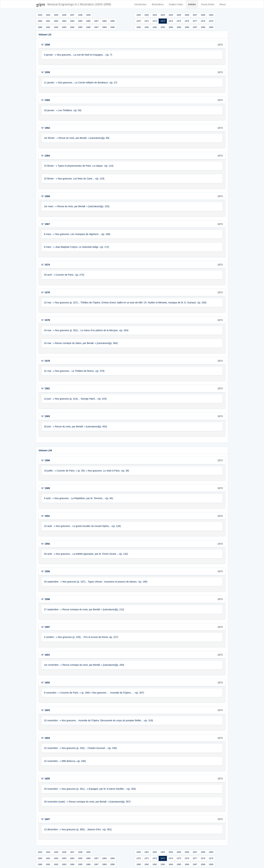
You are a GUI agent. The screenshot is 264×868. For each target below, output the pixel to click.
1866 (88, 21)
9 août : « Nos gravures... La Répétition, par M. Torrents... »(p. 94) (78, 498)
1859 (211, 15)
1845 (56, 15)
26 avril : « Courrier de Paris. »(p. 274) (64, 275)
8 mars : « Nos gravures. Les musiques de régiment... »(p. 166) (77, 234)
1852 (155, 15)
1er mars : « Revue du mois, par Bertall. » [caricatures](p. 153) (77, 206)
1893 (163, 27)
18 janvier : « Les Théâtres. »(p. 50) (63, 110)
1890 (139, 27)
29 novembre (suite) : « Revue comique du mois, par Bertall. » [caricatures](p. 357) (87, 802)
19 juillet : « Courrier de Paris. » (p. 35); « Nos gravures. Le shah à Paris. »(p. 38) (86, 471)
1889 (112, 27)
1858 (203, 15)
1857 (195, 15)
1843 (40, 15)
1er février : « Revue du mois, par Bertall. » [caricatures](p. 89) (77, 138)
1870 (139, 21)
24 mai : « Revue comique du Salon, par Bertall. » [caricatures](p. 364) (81, 343)
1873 (163, 21)
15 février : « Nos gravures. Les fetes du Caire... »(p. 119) (74, 179)
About (222, 4)
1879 (211, 21)
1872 (155, 21)
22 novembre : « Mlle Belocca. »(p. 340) (65, 761)
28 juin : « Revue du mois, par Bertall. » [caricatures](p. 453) (76, 427)
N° (46, 45)
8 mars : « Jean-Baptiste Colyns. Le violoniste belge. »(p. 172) (77, 247)
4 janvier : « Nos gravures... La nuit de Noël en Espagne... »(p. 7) (78, 55)
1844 (48, 15)
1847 (72, 15)
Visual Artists (208, 4)
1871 (147, 21)
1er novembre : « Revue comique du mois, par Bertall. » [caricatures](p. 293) (84, 665)
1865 (80, 21)
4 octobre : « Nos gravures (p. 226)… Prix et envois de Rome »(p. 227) (81, 637)
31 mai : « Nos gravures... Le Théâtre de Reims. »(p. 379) (74, 371)
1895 (179, 27)
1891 (147, 27)
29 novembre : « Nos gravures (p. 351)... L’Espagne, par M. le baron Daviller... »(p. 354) (90, 789)
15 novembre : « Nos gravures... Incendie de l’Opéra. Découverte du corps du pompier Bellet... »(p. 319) (99, 720)
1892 (155, 27)
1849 (88, 15)
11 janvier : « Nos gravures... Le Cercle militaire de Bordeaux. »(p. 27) (81, 83)
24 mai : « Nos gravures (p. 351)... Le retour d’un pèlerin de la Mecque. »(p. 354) (86, 330)
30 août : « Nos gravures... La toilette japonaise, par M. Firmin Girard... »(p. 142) (86, 554)
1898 (203, 27)
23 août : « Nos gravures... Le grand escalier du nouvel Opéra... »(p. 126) (82, 526)
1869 (112, 21)
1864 (72, 21)
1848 (80, 15)
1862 (56, 21)
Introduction (141, 4)
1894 (171, 27)
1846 (64, 15)
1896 (187, 27)
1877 (195, 21)
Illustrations (158, 4)
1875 (179, 21)
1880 (40, 27)
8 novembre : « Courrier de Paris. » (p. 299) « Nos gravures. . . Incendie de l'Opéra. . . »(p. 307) (94, 693)
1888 (104, 27)
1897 (195, 27)
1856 (187, 15)
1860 (40, 21)
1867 (96, 21)
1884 (72, 27)
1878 (203, 21)
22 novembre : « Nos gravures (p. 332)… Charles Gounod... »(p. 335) (80, 748)
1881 (48, 27)
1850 (139, 15)
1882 (56, 27)
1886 (88, 27)
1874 (171, 21)
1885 (80, 27)
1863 (64, 21)
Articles (192, 4)
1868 (104, 21)
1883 (64, 27)
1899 (211, 27)
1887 (96, 27)
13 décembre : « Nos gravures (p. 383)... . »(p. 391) (78, 829)
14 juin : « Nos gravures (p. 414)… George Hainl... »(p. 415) (75, 399)
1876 (187, 21)
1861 (48, 21)
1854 (171, 15)
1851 (147, 15)
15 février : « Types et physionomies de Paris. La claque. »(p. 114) (79, 166)
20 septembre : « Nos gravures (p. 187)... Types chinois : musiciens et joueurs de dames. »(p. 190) (96, 582)
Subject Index (176, 4)
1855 (179, 15)
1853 (163, 15)
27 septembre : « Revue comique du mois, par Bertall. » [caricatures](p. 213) (84, 609)
